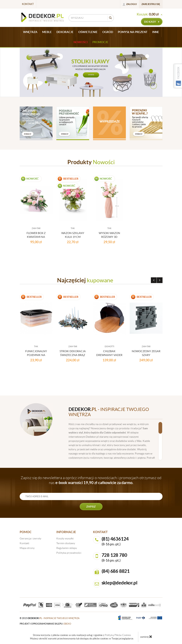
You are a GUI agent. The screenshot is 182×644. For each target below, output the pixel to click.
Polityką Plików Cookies (118, 635)
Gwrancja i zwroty (30, 538)
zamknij (146, 637)
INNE (156, 32)
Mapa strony (27, 548)
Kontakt (28, 4)
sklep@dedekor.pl (120, 583)
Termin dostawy (66, 543)
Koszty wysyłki (65, 538)
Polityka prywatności (69, 553)
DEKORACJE (65, 32)
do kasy (152, 22)
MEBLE (47, 32)
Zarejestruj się (151, 4)
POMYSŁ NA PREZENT (133, 32)
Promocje (100, 42)
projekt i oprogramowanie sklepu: (45, 624)
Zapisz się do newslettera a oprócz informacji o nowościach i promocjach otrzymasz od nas (91, 480)
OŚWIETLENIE (88, 32)
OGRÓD (108, 32)
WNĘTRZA (30, 32)
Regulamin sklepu (67, 548)
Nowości (81, 42)
